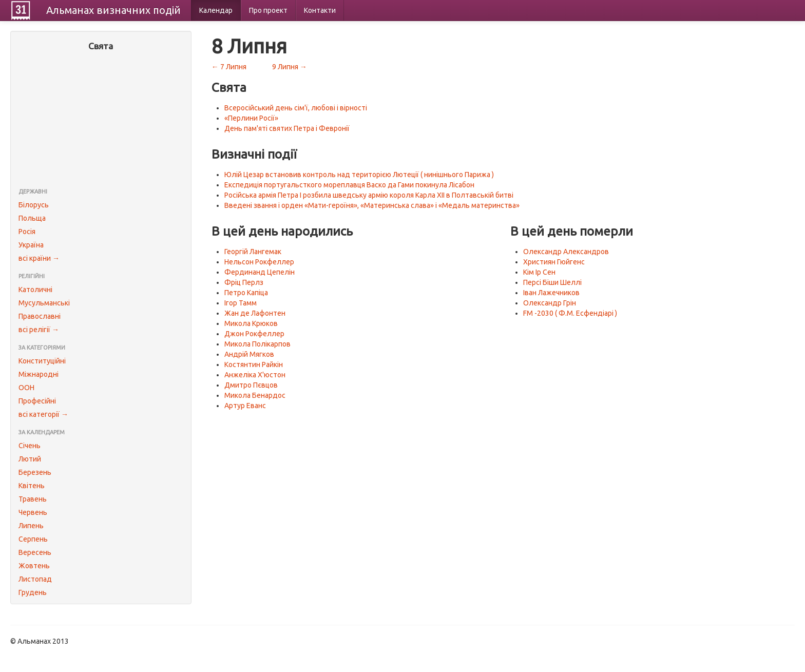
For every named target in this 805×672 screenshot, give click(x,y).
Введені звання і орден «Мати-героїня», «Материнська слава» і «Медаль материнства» (372, 205)
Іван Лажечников (551, 293)
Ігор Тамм (241, 303)
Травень (33, 499)
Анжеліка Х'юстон (255, 375)
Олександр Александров (566, 252)
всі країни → (39, 258)
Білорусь (34, 205)
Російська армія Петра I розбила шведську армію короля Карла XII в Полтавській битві (369, 195)
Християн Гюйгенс (554, 262)
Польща (32, 218)
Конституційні (42, 361)
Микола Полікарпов (257, 344)
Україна (31, 245)
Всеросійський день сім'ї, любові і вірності (296, 108)
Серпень (33, 539)
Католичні (35, 290)
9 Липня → (290, 67)
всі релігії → (39, 330)
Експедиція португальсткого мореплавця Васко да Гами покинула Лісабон (349, 185)
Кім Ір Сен (539, 272)
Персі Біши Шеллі (552, 282)
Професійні (37, 401)
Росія (27, 232)
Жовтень (34, 566)
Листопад (35, 579)
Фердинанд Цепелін (260, 272)
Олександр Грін (550, 303)
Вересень (35, 552)
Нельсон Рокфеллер (259, 262)
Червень (33, 512)
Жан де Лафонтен (255, 313)
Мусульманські (44, 303)
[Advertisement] (101, 121)
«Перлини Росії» (251, 118)
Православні (40, 316)
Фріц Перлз (244, 282)
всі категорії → (43, 414)
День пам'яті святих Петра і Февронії (287, 128)
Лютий (30, 459)
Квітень (32, 486)
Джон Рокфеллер (254, 334)
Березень (35, 472)
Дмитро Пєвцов (251, 385)
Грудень (33, 592)
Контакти (320, 10)
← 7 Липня (229, 67)
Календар (216, 10)
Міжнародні (39, 374)
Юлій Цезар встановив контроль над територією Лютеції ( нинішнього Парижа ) (359, 175)
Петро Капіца (246, 293)
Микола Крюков (251, 323)
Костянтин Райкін (254, 364)
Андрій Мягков (249, 354)
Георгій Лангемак (253, 252)
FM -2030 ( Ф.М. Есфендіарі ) (570, 313)
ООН (26, 388)
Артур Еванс (245, 406)
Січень (30, 446)
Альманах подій (113, 10)
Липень (31, 526)
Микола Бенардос (255, 395)
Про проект (268, 10)
